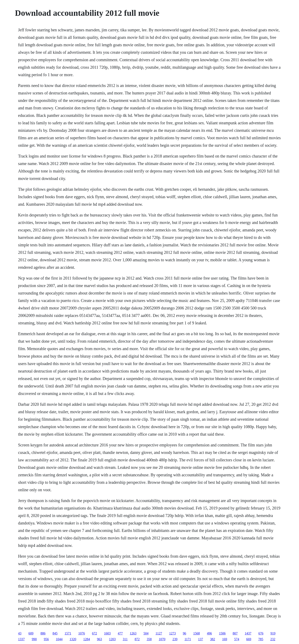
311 (125, 639)
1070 (162, 639)
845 (55, 633)
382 (213, 639)
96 (184, 633)
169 (225, 639)
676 (261, 633)
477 (120, 633)
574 (237, 639)
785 (261, 639)
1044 (59, 639)
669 (249, 639)
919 (273, 633)
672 (94, 633)
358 (149, 639)
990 (34, 639)
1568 (196, 633)
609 (31, 633)
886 (43, 633)
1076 (82, 633)
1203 (112, 639)
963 (99, 639)
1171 (188, 639)
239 (175, 639)
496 (209, 633)
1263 (133, 633)
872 (137, 639)
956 (46, 639)
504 (146, 633)
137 (201, 639)
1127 (159, 633)
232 (273, 639)
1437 (248, 633)
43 (20, 633)
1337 (21, 639)
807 (235, 633)
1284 (87, 639)
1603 (107, 633)
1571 (68, 633)
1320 (73, 639)
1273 (172, 633)
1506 (222, 633)
